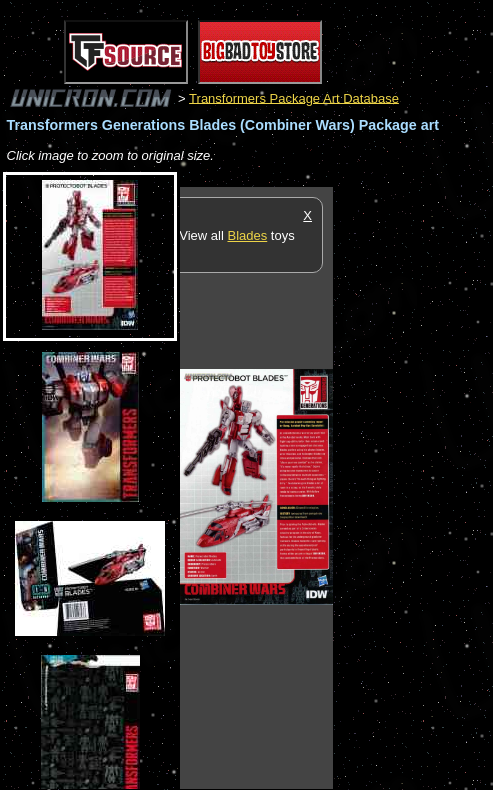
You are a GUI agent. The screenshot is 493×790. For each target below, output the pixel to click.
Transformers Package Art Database (294, 97)
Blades (247, 235)
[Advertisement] (413, 487)
